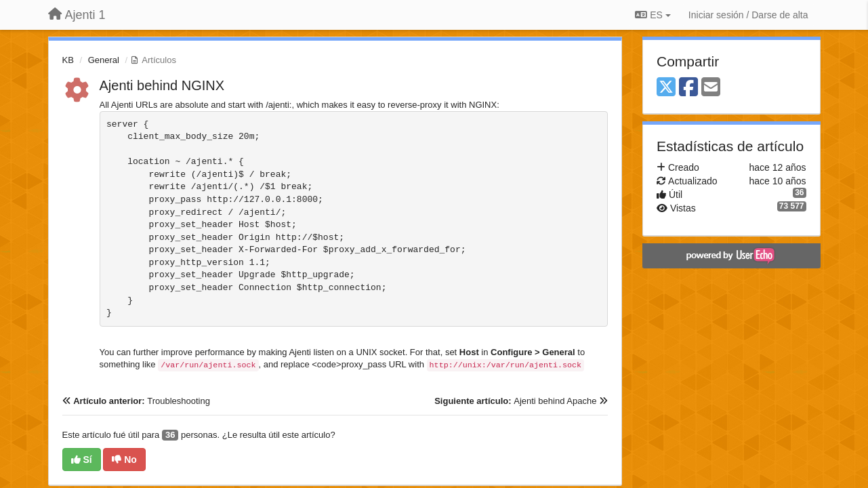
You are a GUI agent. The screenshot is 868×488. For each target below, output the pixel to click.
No (124, 460)
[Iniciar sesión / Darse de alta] (748, 15)
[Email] (711, 88)
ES (653, 15)
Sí (82, 460)
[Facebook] (688, 88)
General (104, 60)
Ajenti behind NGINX (162, 85)
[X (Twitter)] (666, 88)
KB (68, 60)
